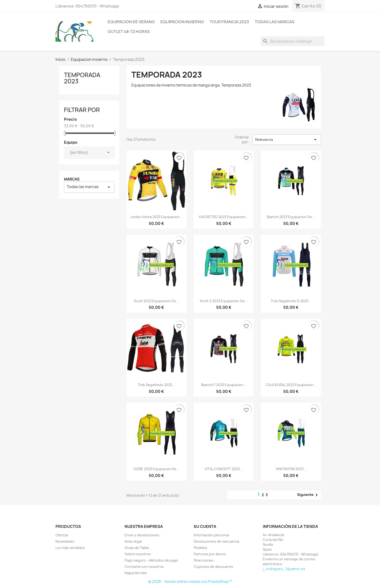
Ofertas (62, 535)
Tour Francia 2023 (229, 22)
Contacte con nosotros (144, 567)
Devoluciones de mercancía (216, 541)
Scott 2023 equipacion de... (156, 301)
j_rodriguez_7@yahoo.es (284, 569)
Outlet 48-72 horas (129, 32)
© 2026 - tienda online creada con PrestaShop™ (190, 582)
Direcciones (204, 560)
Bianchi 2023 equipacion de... (291, 217)
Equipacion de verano (131, 22)
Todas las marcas (275, 22)
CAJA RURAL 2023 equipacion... (291, 385)
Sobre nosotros (138, 554)
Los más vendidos (70, 548)
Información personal (211, 535)
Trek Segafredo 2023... (156, 385)
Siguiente (308, 495)
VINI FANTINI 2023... (291, 469)
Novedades (65, 541)
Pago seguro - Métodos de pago (151, 560)
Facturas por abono (210, 554)
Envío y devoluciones (142, 535)
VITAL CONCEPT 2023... (224, 469)
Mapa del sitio (136, 573)
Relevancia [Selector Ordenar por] (287, 140)
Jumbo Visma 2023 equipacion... (156, 217)
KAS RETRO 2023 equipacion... (224, 217)
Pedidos (200, 548)
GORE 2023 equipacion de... (156, 469)
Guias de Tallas (137, 548)
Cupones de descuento (214, 567)
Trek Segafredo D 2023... (291, 301)
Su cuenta (205, 526)
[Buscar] (293, 41)
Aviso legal (133, 541)
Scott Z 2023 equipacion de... (224, 301)
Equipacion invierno (182, 22)
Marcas (72, 179)
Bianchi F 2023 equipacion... (224, 385)
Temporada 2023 (82, 78)
